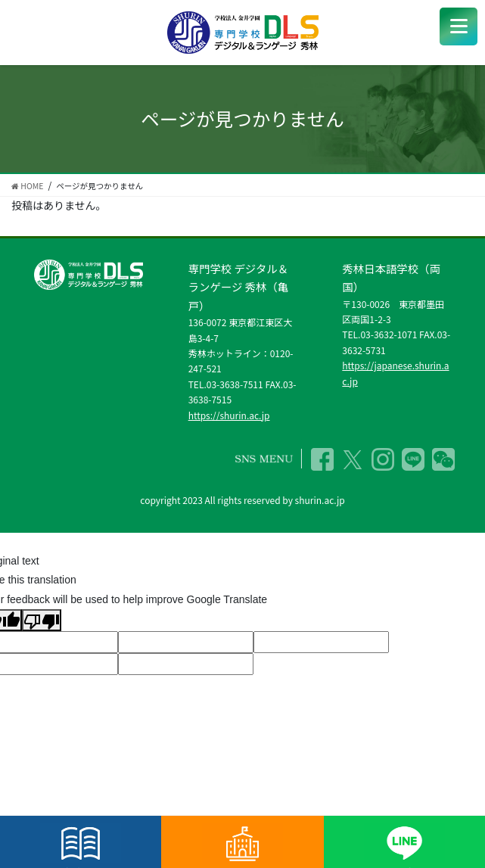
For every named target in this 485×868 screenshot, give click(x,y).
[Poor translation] (42, 620)
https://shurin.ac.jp (229, 415)
